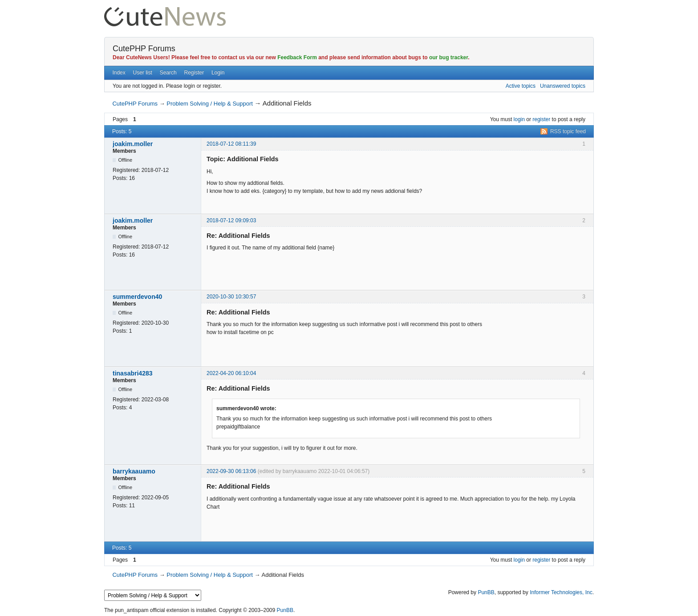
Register (194, 73)
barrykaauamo (134, 471)
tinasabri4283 (133, 373)
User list (143, 73)
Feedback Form (297, 57)
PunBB (486, 592)
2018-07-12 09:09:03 (231, 220)
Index (119, 73)
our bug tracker (448, 57)
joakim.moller (133, 144)
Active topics (521, 86)
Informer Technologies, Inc (561, 592)
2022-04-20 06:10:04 (231, 373)
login (519, 119)
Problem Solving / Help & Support (210, 104)
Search (168, 73)
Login (218, 73)
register (541, 119)
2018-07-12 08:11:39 (231, 144)
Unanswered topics (563, 86)
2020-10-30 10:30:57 (231, 297)
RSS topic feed (568, 131)
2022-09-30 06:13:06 (231, 471)
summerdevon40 (137, 297)
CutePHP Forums (144, 49)
